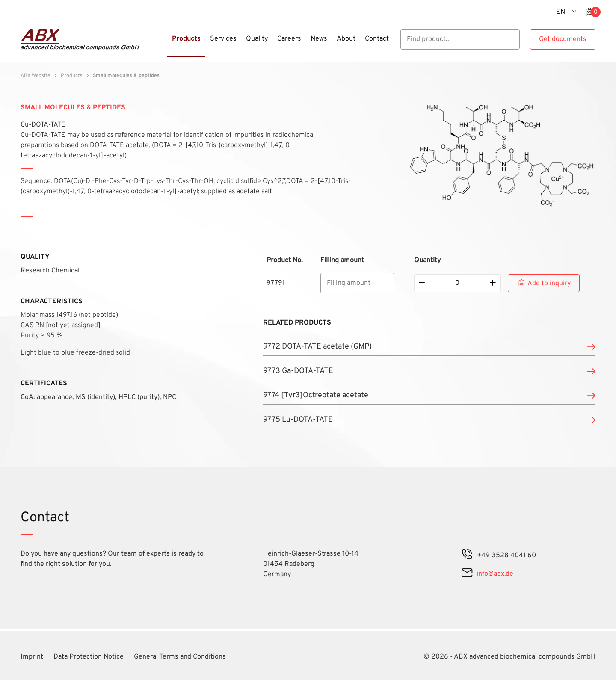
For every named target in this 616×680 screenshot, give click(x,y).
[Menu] (165, 44)
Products (72, 76)
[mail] (467, 574)
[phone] (467, 556)
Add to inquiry (549, 284)
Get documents (563, 39)
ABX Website (35, 76)
